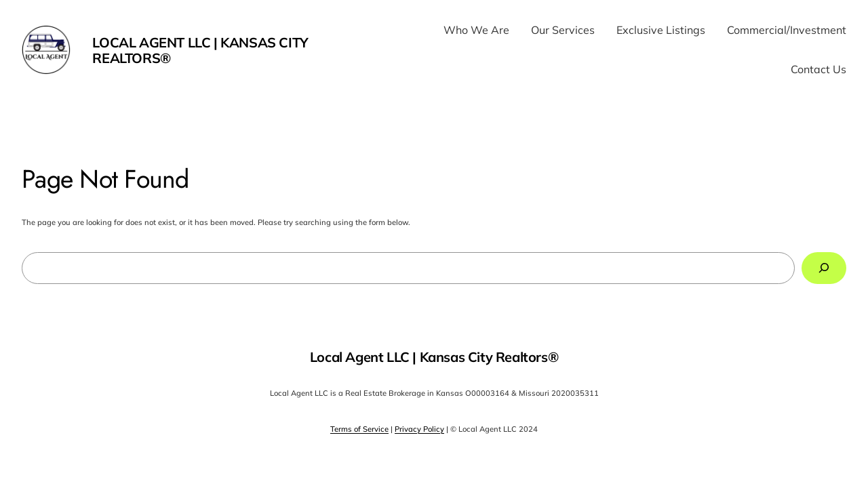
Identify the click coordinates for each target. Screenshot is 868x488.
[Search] (824, 268)
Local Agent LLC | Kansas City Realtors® (200, 50)
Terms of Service (359, 429)
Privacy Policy (419, 429)
